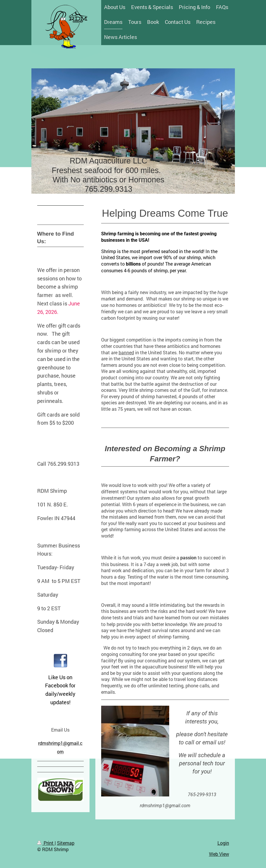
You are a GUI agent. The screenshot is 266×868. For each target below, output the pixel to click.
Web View (219, 854)
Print (46, 843)
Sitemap (66, 843)
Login (223, 843)
